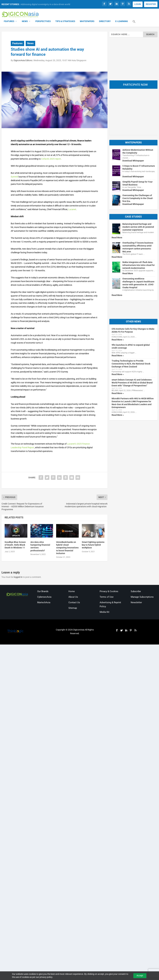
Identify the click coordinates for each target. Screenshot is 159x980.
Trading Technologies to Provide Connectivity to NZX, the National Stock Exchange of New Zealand (131, 364)
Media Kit (104, 612)
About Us (73, 597)
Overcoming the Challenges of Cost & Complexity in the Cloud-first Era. (138, 199)
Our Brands (43, 592)
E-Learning (122, 22)
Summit (14, 177)
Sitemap (73, 608)
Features (9, 22)
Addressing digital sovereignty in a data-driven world (45, 4)
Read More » (118, 340)
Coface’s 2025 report (51, 159)
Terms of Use (107, 597)
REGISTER (151, 4)
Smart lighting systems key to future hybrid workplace (93, 545)
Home (72, 592)
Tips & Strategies (65, 22)
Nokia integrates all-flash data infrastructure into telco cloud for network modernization (139, 265)
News (25, 22)
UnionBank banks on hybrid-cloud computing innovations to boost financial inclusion (67, 548)
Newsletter (136, 603)
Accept (140, 976)
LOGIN (138, 4)
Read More (117, 238)
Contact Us (74, 603)
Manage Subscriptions (142, 597)
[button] (134, 24)
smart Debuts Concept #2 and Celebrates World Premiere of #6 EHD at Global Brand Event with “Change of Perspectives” (132, 383)
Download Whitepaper (133, 161)
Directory (105, 22)
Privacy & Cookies (109, 592)
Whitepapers (87, 22)
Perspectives (43, 22)
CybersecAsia (44, 597)
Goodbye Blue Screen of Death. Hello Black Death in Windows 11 (15, 545)
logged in (18, 577)
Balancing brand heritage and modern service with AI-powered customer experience (138, 227)
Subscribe (136, 592)
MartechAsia (44, 603)
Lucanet (72, 209)
